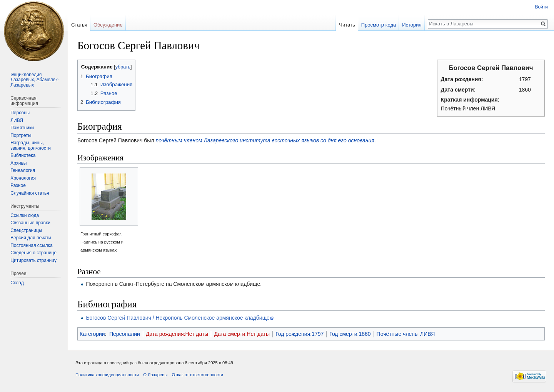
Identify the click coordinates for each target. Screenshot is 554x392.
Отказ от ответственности (197, 375)
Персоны (20, 113)
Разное (18, 185)
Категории (92, 334)
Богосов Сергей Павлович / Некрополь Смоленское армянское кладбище (178, 318)
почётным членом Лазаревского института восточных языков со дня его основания (265, 140)
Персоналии (125, 334)
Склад (17, 283)
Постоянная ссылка (31, 245)
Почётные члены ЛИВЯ (406, 334)
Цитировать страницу (33, 260)
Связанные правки (30, 223)
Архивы (18, 163)
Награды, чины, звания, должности (31, 145)
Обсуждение (108, 25)
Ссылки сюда (25, 215)
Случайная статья (30, 193)
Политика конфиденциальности (107, 375)
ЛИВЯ (17, 120)
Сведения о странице (33, 253)
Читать (347, 25)
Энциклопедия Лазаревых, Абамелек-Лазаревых (35, 80)
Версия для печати (31, 238)
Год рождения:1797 (300, 334)
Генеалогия (23, 170)
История (412, 25)
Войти (541, 7)
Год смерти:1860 (350, 334)
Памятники (22, 128)
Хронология (23, 178)
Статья (79, 25)
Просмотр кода (379, 25)
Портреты (21, 135)
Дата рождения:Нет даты (177, 334)
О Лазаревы (155, 375)
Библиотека (23, 155)
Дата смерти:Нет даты (242, 334)
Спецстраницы (26, 230)
